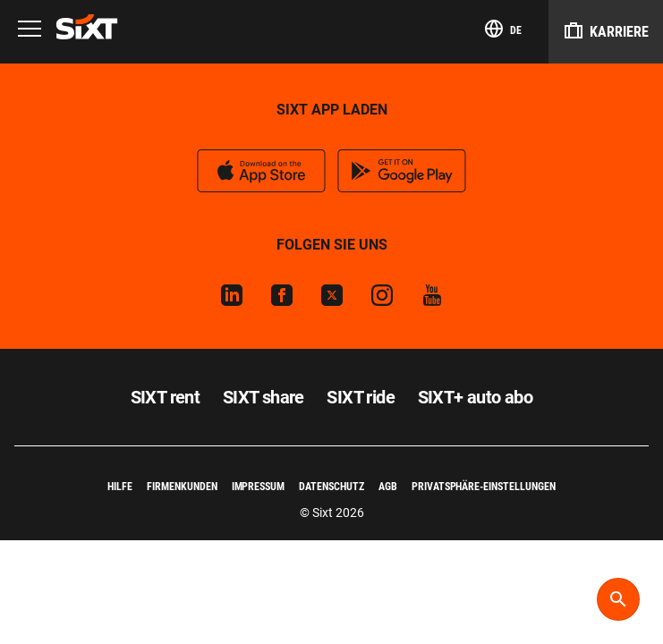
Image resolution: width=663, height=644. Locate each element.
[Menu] (30, 30)
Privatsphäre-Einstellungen (484, 487)
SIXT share (263, 397)
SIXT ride (361, 397)
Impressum (259, 487)
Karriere (606, 30)
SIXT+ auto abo (476, 397)
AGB (388, 487)
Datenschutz (331, 487)
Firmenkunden (182, 487)
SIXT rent (166, 397)
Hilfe (120, 487)
